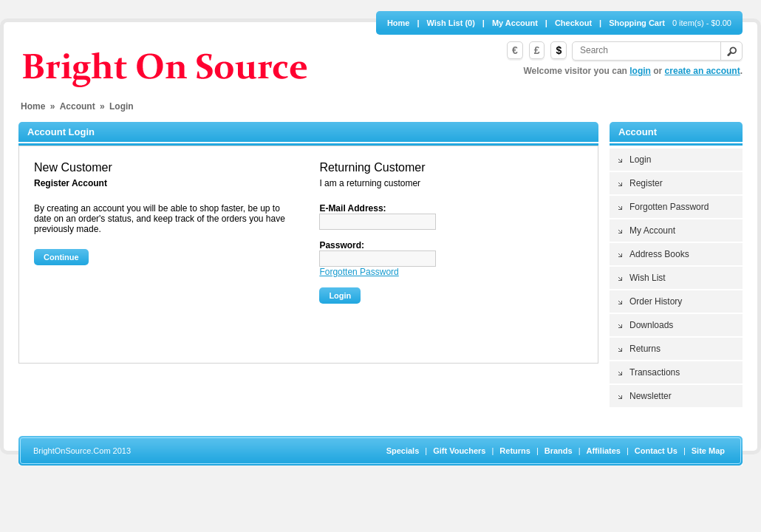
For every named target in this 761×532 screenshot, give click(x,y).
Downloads (651, 325)
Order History (656, 301)
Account (78, 106)
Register (646, 183)
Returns (645, 349)
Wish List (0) (451, 23)
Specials (403, 451)
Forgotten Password (669, 207)
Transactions (655, 372)
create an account (703, 71)
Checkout (573, 23)
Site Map (708, 451)
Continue (61, 257)
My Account (515, 23)
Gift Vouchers (459, 451)
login (640, 71)
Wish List (648, 278)
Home (399, 23)
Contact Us (656, 451)
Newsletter (651, 396)
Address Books (659, 254)
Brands (559, 451)
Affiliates (604, 451)
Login (640, 160)
